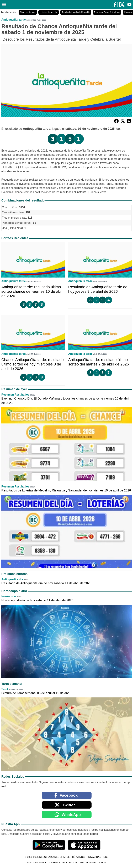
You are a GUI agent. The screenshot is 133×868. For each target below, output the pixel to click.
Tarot (5, 689)
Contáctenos (96, 862)
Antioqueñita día (12, 579)
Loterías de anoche (49, 12)
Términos (78, 857)
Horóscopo (9, 596)
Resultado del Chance (54, 857)
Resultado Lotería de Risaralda (76, 12)
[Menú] (3, 4)
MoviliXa (45, 862)
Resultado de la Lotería (69, 862)
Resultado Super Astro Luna (107, 12)
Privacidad (94, 857)
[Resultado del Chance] (35, 4)
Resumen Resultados (15, 395)
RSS (106, 857)
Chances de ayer (28, 12)
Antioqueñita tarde (14, 20)
